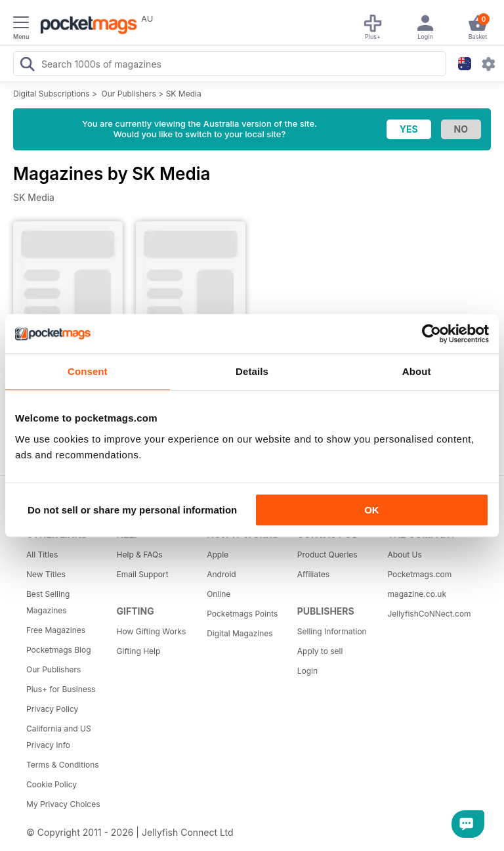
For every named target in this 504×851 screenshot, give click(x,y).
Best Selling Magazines (48, 602)
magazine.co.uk (417, 594)
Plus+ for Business (61, 689)
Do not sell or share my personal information (132, 510)
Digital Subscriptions (52, 94)
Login (307, 671)
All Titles (42, 555)
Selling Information (332, 631)
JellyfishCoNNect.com (428, 614)
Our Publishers (129, 94)
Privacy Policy (52, 709)
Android (221, 574)
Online (219, 594)
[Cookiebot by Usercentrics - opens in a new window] (431, 334)
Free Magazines (56, 630)
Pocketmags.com (419, 574)
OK (372, 510)
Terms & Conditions (63, 765)
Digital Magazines (240, 633)
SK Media (184, 94)
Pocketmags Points (242, 614)
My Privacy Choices (63, 804)
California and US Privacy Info (59, 737)
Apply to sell (320, 651)
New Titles (46, 574)
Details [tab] (252, 371)
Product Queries (327, 555)
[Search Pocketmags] (27, 66)
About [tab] (417, 371)
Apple (218, 555)
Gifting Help (139, 651)
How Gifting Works (152, 631)
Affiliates (313, 574)
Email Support (143, 574)
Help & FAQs (140, 555)
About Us (404, 555)
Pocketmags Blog (59, 650)
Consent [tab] (88, 371)
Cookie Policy (52, 784)
